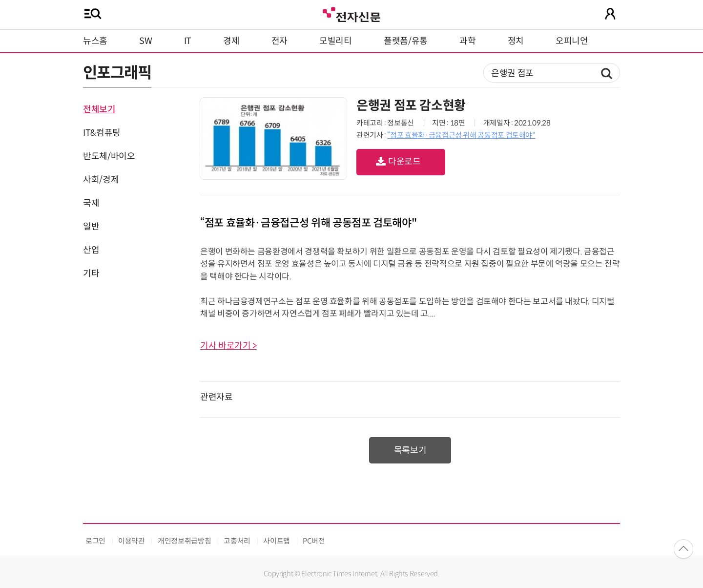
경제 (231, 41)
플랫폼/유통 (406, 41)
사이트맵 (277, 541)
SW (145, 41)
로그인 (95, 541)
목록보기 (410, 450)
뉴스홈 (95, 41)
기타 (91, 273)
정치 (516, 41)
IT (188, 41)
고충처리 (237, 541)
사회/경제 (101, 180)
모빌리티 (336, 41)
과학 (467, 41)
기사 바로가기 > (228, 346)
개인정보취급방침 (184, 541)
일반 (91, 227)
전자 (279, 41)
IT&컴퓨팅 (102, 133)
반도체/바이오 (109, 156)
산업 (91, 250)
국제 (91, 203)
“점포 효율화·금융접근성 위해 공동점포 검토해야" (461, 135)
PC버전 (314, 541)
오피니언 (572, 41)
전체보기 (99, 109)
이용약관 (132, 541)
